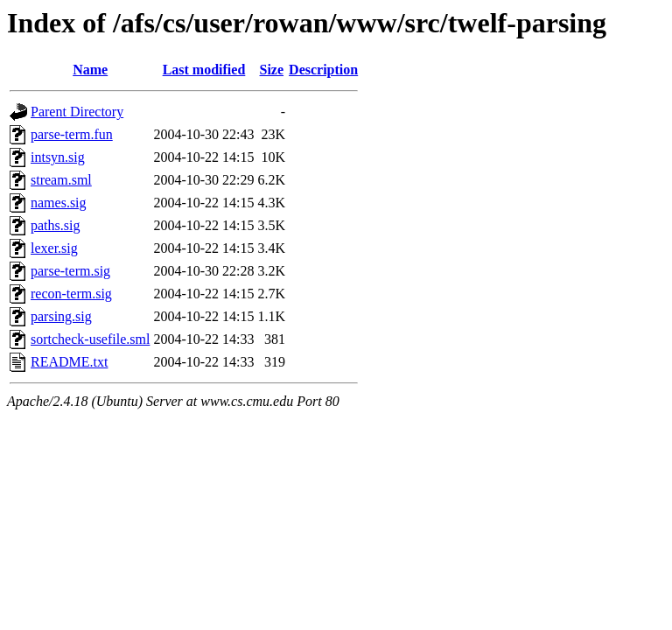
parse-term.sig (70, 271)
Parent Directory (77, 112)
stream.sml (61, 180)
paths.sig (55, 225)
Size (272, 70)
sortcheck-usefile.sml (90, 339)
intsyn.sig (58, 157)
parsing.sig (61, 316)
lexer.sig (54, 248)
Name (90, 70)
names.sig (59, 203)
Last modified (204, 70)
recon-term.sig (71, 294)
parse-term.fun (72, 134)
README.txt (69, 362)
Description (323, 70)
